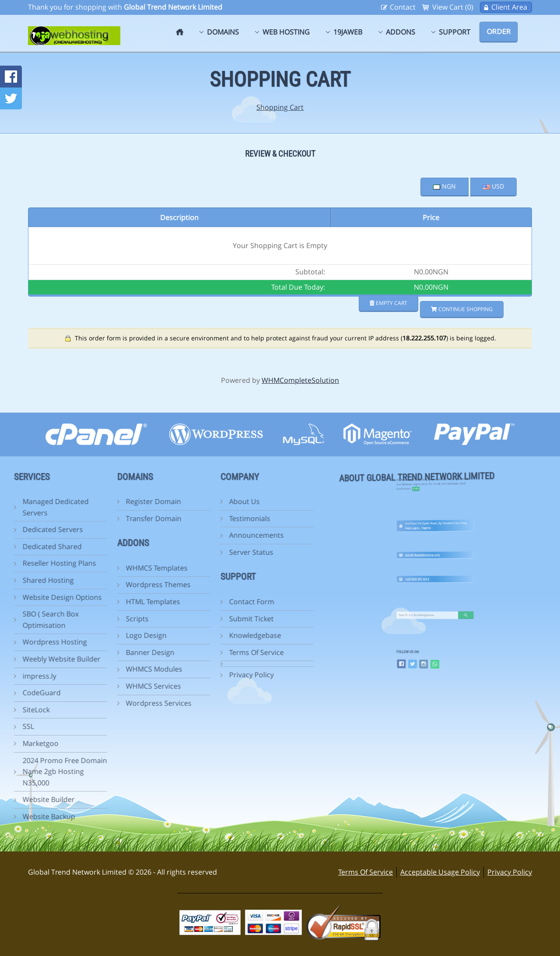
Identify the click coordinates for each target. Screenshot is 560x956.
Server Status (181, 552)
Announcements (186, 535)
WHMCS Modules (84, 669)
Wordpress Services (88, 703)
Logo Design (76, 635)
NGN (444, 186)
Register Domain (83, 501)
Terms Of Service (186, 652)
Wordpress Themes (88, 585)
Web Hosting (286, 32)
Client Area (509, 7)
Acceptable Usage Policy (440, 872)
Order (499, 32)
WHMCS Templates (86, 568)
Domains (223, 32)
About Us (174, 501)
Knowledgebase (185, 635)
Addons (401, 32)
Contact (403, 7)
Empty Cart (388, 303)
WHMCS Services (83, 686)
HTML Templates (83, 602)
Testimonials (179, 518)
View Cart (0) (453, 7)
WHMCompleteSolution (300, 380)
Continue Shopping (462, 309)
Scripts (67, 619)
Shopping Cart (280, 107)
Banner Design (80, 652)
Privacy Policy (181, 675)
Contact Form (181, 602)
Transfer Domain (83, 518)
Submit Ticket (181, 619)
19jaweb (348, 32)
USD (493, 186)
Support (455, 32)
